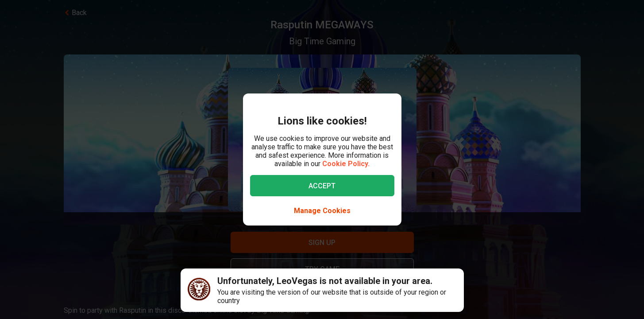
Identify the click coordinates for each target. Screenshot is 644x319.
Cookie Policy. (346, 164)
